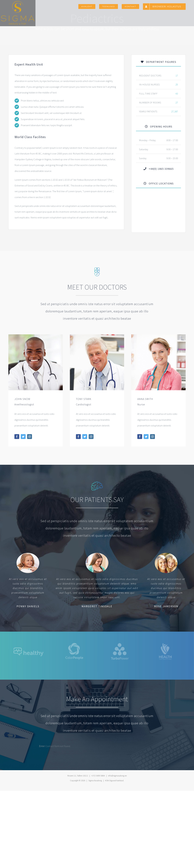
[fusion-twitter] (23, 437)
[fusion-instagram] (30, 437)
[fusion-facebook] (17, 437)
